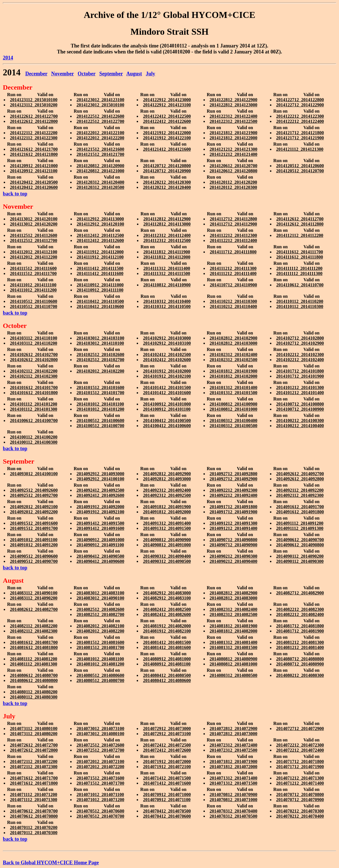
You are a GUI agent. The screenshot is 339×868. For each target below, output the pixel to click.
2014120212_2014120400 (167, 187)
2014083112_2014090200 (34, 598)
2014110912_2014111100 (100, 290)
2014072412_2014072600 (167, 750)
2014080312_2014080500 (234, 675)
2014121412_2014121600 (167, 149)
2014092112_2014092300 (300, 495)
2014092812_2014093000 (167, 479)
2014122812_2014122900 (234, 100)
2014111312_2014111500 (167, 273)
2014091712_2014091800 (234, 507)
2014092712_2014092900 (234, 479)
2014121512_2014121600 (100, 149)
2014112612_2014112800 (300, 224)
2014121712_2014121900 (300, 138)
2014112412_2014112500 (100, 235)
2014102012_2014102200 (100, 371)
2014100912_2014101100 (167, 409)
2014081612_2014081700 (34, 642)
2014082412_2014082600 (167, 614)
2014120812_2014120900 (100, 166)
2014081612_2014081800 (34, 647)
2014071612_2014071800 (34, 783)
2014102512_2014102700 (100, 360)
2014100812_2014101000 (234, 409)
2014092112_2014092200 (300, 490)
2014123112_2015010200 (34, 105)
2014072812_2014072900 (234, 728)
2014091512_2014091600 (34, 523)
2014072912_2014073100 (167, 734)
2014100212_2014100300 (300, 420)
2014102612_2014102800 (34, 360)
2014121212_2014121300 (234, 149)
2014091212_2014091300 (234, 523)
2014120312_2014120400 (100, 182)
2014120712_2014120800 (167, 166)
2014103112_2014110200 (34, 343)
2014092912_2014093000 (100, 474)
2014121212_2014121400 (234, 154)
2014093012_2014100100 (34, 474)
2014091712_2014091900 (234, 512)
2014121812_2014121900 (234, 133)
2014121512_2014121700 (100, 154)
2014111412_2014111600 (100, 273)
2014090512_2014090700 (34, 561)
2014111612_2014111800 (300, 257)
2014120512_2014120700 (300, 171)
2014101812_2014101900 (234, 371)
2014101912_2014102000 (167, 371)
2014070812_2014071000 (234, 800)
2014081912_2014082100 (167, 631)
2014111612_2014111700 (300, 252)
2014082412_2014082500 (167, 609)
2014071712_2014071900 (300, 767)
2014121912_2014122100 (167, 138)
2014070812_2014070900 (234, 794)
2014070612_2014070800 (34, 816)
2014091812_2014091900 (167, 507)
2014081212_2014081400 (300, 647)
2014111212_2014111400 (233, 273)
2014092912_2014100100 (100, 479)
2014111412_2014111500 (100, 268)
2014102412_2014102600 (167, 360)
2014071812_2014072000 (234, 767)
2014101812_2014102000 (234, 376)
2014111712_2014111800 (233, 252)
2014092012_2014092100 (34, 507)
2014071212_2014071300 (300, 778)
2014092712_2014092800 (234, 474)
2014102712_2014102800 (300, 338)
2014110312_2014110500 (167, 306)
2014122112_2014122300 (34, 138)
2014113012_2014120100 (34, 219)
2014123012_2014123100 (100, 100)
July (150, 74)
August (134, 74)
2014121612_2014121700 (34, 149)
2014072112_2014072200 (34, 761)
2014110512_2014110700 (34, 306)
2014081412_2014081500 (167, 642)
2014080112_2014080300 (34, 697)
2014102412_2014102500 (167, 355)
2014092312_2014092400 (167, 490)
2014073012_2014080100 (100, 734)
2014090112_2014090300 (300, 561)
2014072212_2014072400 (300, 750)
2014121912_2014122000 (167, 133)
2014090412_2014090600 (100, 561)
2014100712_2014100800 (300, 404)
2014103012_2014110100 (100, 343)
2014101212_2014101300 (300, 387)
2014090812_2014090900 (167, 540)
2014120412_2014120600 (34, 187)
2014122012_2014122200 (100, 138)
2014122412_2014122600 (167, 121)
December (36, 74)
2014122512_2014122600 (100, 116)
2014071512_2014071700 (100, 783)
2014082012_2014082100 (100, 626)
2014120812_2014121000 (100, 171)
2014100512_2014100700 (100, 426)
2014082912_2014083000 (167, 593)
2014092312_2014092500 (167, 495)
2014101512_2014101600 (100, 387)
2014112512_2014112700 (34, 240)
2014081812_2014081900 (234, 626)
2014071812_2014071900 (234, 761)
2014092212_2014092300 (234, 490)
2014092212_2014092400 (234, 495)
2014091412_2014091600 (100, 528)
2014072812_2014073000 (234, 734)
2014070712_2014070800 (300, 794)
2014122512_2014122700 (100, 121)
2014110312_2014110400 (167, 301)
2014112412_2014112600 (100, 240)
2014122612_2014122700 (34, 116)
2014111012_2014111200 (33, 290)
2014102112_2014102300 (34, 376)
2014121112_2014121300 (300, 149)
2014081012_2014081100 (100, 659)
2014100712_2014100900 (300, 409)
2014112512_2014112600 (34, 235)
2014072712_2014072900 (300, 728)
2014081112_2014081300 (34, 664)
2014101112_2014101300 (34, 409)
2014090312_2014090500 (167, 561)
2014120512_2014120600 (300, 166)
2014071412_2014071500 (167, 778)
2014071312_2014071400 (234, 778)
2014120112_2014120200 (233, 182)
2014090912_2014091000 (100, 540)
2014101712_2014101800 (300, 371)
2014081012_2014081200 (100, 664)
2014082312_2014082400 (234, 609)
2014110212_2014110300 (233, 301)
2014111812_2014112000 (167, 257)
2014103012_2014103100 (100, 338)
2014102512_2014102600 (100, 355)
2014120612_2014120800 (234, 171)
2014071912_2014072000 (167, 761)
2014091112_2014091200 (300, 523)
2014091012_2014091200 (34, 545)
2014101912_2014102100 (167, 376)
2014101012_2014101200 (100, 409)
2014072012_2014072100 (100, 761)
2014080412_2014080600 (167, 680)
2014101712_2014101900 (300, 376)
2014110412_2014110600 (100, 306)
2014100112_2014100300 (34, 442)
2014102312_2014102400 (234, 355)
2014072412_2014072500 (167, 745)
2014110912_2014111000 (100, 285)
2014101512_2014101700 (100, 393)
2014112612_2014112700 (300, 219)
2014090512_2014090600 (34, 556)
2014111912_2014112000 (100, 252)
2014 (8, 58)
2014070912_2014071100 (167, 800)
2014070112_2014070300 (34, 833)
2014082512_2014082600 (100, 609)
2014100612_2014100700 (34, 420)
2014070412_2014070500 (167, 811)
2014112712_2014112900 (233, 224)
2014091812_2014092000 (167, 512)
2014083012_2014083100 (100, 593)
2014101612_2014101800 (34, 393)
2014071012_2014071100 (100, 794)
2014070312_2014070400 (234, 811)
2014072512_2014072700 (100, 750)
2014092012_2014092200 (34, 512)
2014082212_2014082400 (300, 614)
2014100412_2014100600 (167, 426)
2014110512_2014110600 (34, 301)
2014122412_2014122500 (167, 116)
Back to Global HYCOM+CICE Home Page (51, 863)
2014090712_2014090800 (234, 540)
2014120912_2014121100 (34, 171)
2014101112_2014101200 (34, 404)
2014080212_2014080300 (300, 675)
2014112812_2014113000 (167, 224)
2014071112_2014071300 (34, 800)
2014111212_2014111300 (233, 268)
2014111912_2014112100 (100, 257)
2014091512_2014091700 (34, 528)
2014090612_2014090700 (300, 540)
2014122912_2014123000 (167, 100)
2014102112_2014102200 (34, 371)
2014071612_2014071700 (34, 778)
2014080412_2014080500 (167, 675)
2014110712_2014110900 (233, 285)
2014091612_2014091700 (300, 507)
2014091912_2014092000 (100, 507)
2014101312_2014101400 (234, 387)
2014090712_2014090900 (234, 545)
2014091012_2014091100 (34, 540)
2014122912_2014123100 (167, 105)
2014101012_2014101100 (100, 404)
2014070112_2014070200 (34, 827)
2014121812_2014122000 (234, 138)
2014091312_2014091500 (167, 528)
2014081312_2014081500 (234, 647)
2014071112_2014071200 (34, 794)
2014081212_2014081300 (300, 642)
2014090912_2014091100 (100, 545)
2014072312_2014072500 (234, 750)
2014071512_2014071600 (100, 778)
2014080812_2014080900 (234, 659)
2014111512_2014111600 (33, 268)
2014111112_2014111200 (299, 268)
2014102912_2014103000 (167, 338)
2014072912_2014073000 (167, 728)
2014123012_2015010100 (100, 105)
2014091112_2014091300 (300, 528)
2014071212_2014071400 (300, 783)
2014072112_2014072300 (34, 767)
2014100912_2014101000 (167, 404)
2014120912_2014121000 (34, 166)
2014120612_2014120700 (234, 166)
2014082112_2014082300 (34, 631)
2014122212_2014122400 (300, 121)
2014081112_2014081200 (34, 659)
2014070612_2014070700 (34, 811)
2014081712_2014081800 (300, 626)
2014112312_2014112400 (167, 235)
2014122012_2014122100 (100, 133)
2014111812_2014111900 (167, 252)
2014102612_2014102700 (34, 355)
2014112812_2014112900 (167, 219)
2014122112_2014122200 (34, 133)
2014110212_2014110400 (233, 306)
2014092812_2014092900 (167, 474)
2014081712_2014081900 (300, 631)
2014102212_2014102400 (300, 360)
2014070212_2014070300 (300, 811)
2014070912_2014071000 (167, 794)
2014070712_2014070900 (300, 800)
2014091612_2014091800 (300, 512)
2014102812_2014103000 (234, 343)
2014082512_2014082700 (100, 614)
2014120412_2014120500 (34, 182)
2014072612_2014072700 (34, 745)
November (63, 74)
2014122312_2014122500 (234, 121)
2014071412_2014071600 (167, 783)
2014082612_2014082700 (34, 609)
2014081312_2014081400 (234, 642)
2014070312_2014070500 (234, 816)
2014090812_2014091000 (167, 545)
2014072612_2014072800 (34, 750)
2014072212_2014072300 (300, 745)
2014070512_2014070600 (100, 811)
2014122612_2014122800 (34, 121)
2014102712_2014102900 (300, 343)
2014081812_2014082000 (234, 631)
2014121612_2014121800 (34, 154)
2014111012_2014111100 (33, 285)
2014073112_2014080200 (34, 734)
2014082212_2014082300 (300, 609)
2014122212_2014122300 (300, 116)
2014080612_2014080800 (34, 680)
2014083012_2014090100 (100, 598)
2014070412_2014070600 (167, 816)
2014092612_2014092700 (300, 474)
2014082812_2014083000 (234, 598)
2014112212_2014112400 (233, 240)
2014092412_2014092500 (100, 490)
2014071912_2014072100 (167, 767)
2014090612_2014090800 (300, 545)
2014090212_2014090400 (234, 561)
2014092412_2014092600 (100, 495)
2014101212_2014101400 (300, 393)
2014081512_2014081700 (100, 647)
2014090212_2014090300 (234, 556)
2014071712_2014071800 (300, 761)
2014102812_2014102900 (234, 338)
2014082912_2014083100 (167, 598)
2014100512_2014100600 (100, 420)
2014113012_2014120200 (34, 224)
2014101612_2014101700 (34, 387)
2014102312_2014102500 (234, 360)
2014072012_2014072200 (100, 767)
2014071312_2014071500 (234, 783)
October (87, 74)
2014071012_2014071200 (100, 800)
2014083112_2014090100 (34, 593)
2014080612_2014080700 (34, 675)
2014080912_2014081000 (167, 659)
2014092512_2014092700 (34, 495)
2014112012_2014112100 (34, 252)
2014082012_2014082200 (100, 631)
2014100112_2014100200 (34, 437)
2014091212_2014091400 (234, 528)
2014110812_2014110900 (167, 285)
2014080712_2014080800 (300, 659)
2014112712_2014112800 (233, 219)
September (111, 74)
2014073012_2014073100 (100, 728)
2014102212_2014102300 (300, 355)
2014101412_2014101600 (167, 393)
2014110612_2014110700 (300, 285)
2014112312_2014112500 (167, 240)
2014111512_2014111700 (33, 273)
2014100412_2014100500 (167, 420)
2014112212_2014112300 (233, 235)
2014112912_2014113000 (100, 219)
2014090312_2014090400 (167, 556)
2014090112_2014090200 (300, 556)
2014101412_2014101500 (167, 387)
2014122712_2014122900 (300, 105)
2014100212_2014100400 (300, 426)
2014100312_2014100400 (234, 420)
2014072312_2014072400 (234, 745)
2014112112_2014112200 (300, 235)
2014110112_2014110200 (300, 301)
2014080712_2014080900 (300, 664)
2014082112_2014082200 (34, 626)
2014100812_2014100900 (234, 404)
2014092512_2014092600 (34, 490)
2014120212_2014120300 (167, 182)
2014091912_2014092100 (100, 512)
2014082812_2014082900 (234, 593)
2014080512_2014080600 (100, 675)
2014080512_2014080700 (100, 680)
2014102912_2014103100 (167, 343)
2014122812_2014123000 (234, 105)
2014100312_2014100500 (234, 426)
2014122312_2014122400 (234, 116)
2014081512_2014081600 (100, 642)
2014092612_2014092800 (300, 479)
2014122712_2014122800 (300, 100)
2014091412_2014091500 (100, 523)
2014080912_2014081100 (167, 664)
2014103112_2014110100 (34, 338)
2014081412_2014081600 (167, 647)
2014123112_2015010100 (34, 100)
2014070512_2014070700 (100, 816)
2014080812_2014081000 (234, 664)
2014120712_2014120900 (167, 171)
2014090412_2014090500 (100, 556)
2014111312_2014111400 (167, 268)
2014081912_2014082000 (167, 626)
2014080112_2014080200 (34, 692)
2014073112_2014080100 (34, 728)
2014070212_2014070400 (300, 816)
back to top (15, 194)
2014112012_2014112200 (34, 257)
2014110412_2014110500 (100, 301)
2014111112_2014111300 (299, 273)
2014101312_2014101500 (234, 393)
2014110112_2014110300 (300, 306)
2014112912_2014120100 (100, 224)
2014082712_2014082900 (300, 593)
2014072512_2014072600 (100, 745)
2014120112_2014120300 (233, 187)
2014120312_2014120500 (100, 187)
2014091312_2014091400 (167, 523)
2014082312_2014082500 (234, 614)
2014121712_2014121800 (300, 133)
